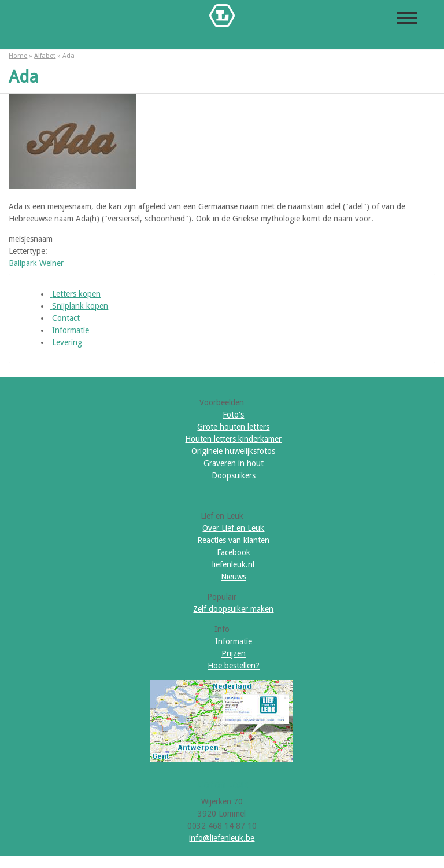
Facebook (234, 552)
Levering (66, 342)
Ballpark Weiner (36, 263)
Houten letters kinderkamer (233, 439)
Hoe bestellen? (234, 666)
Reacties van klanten (233, 540)
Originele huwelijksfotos (233, 451)
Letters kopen (75, 294)
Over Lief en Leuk (233, 528)
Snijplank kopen (79, 306)
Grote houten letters (233, 427)
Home (18, 56)
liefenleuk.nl (233, 564)
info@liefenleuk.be (222, 838)
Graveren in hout (234, 463)
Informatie (69, 330)
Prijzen (234, 653)
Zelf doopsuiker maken (233, 609)
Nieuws (234, 577)
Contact (65, 318)
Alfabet (45, 56)
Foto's (233, 415)
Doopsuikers (234, 475)
